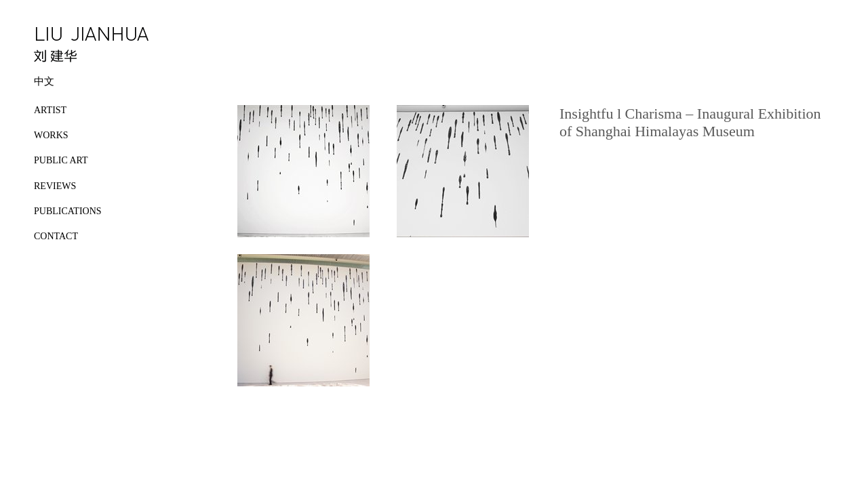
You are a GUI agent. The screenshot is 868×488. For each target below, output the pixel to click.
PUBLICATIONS (68, 211)
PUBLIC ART (61, 160)
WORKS (51, 135)
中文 (44, 81)
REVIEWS (55, 186)
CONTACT (56, 236)
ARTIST (50, 110)
